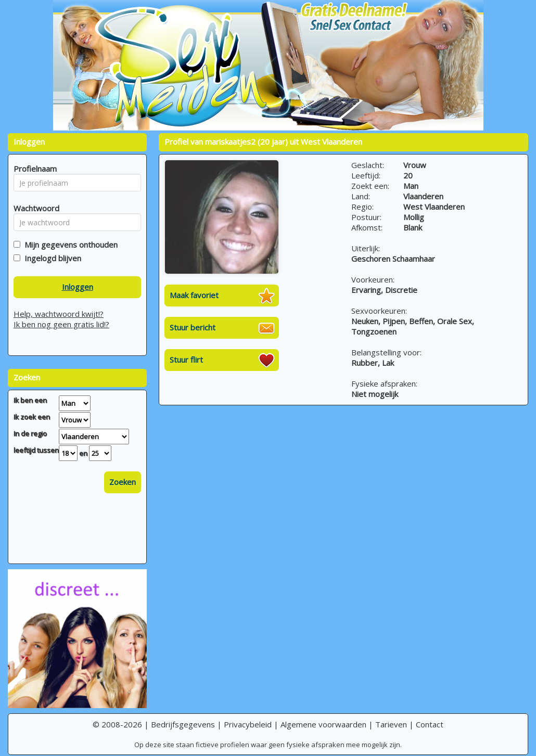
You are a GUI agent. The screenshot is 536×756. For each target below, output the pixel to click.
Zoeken (123, 482)
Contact (430, 724)
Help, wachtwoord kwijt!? (59, 314)
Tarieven (391, 724)
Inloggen (78, 287)
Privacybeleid (248, 724)
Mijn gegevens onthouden (69, 245)
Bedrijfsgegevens (183, 724)
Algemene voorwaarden (323, 724)
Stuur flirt (186, 360)
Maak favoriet (194, 295)
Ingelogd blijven (51, 258)
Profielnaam (34, 169)
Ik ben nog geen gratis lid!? (61, 324)
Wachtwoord (34, 208)
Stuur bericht (193, 327)
